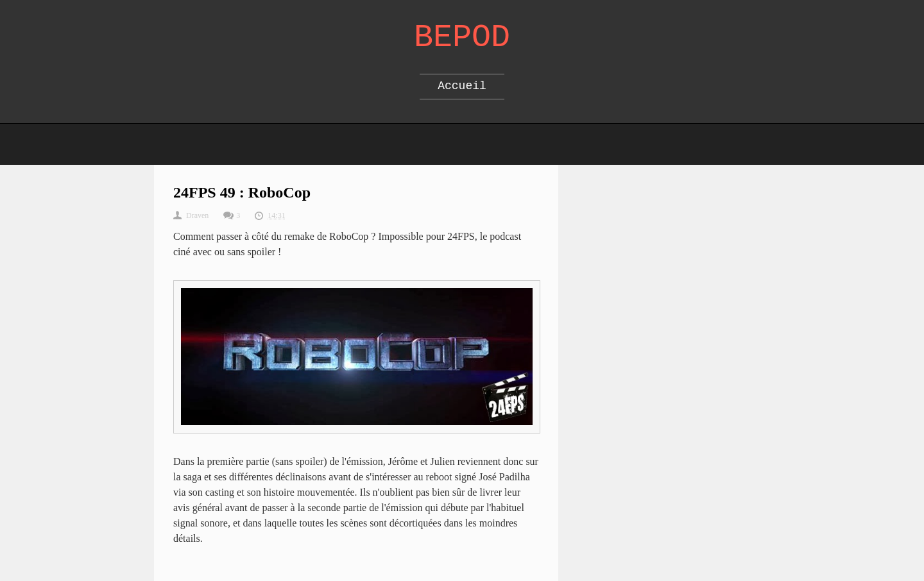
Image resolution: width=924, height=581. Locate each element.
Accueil (462, 86)
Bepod (462, 38)
